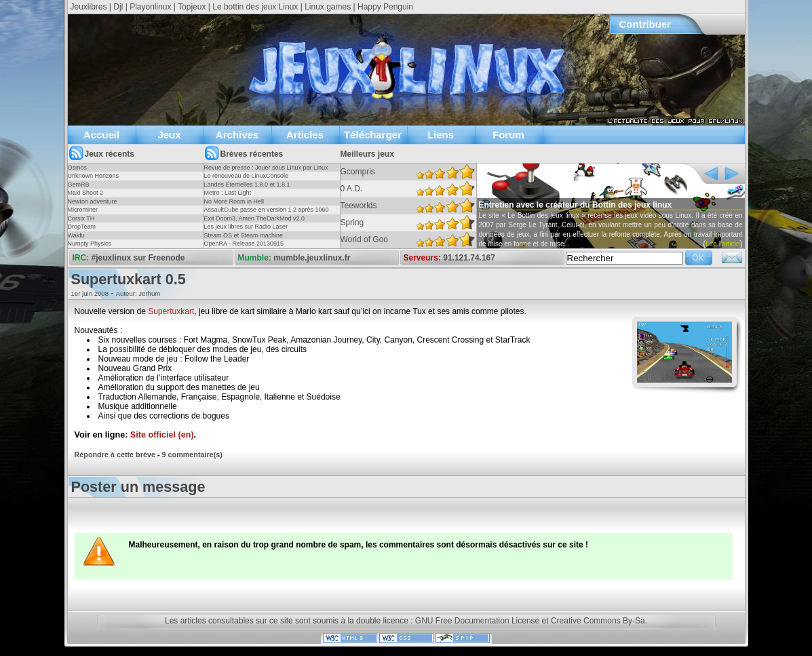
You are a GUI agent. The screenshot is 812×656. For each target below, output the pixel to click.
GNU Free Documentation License (477, 621)
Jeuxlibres (89, 7)
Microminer (83, 210)
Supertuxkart (171, 311)
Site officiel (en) (162, 435)
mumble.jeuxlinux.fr (312, 258)
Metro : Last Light (228, 193)
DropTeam (82, 227)
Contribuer (645, 24)
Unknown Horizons (94, 176)
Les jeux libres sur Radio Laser (246, 227)
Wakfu (76, 235)
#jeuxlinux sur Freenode (138, 258)
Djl (118, 7)
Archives (237, 135)
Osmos (78, 168)
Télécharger (373, 135)
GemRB (79, 185)
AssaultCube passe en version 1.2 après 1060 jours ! (267, 214)
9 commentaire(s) (192, 455)
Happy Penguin (385, 7)
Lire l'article (722, 244)
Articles (305, 135)
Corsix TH (81, 218)
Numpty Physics (90, 244)
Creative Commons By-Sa (598, 621)
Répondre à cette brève (115, 455)
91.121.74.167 (469, 258)
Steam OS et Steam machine (244, 235)
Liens (441, 135)
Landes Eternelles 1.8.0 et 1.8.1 (247, 185)
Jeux (169, 135)
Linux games (328, 7)
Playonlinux (150, 7)
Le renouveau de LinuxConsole (247, 176)
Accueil (101, 135)
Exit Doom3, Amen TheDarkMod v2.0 (254, 218)
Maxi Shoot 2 (86, 193)
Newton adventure (93, 201)
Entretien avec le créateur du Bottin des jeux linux (576, 205)
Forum (508, 135)
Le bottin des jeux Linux (255, 7)
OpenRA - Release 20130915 (244, 244)
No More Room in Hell (234, 201)
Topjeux (192, 7)
